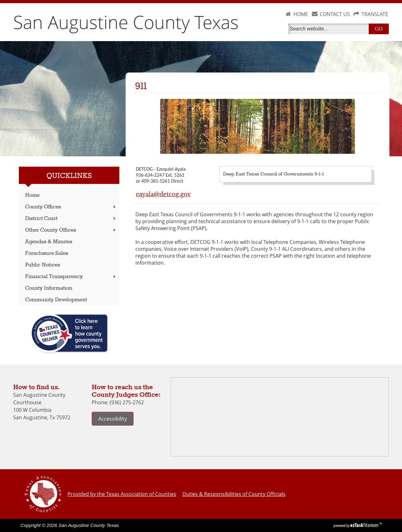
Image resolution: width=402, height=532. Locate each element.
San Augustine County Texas (126, 22)
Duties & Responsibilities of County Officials (234, 494)
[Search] (330, 29)
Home (32, 195)
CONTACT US (335, 14)
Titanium (365, 525)
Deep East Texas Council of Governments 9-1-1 (273, 174)
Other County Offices (71, 230)
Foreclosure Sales (47, 253)
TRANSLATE (375, 14)
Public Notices (43, 265)
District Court (71, 219)
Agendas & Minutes (49, 242)
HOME (301, 14)
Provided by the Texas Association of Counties (122, 494)
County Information (49, 288)
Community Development (56, 300)
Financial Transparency (71, 277)
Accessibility (113, 419)
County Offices (71, 207)
